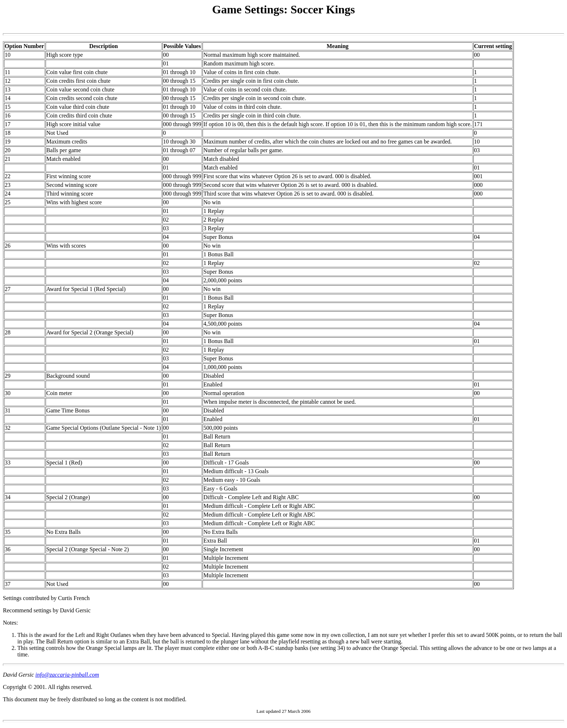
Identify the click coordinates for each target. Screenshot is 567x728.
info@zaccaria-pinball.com (67, 675)
